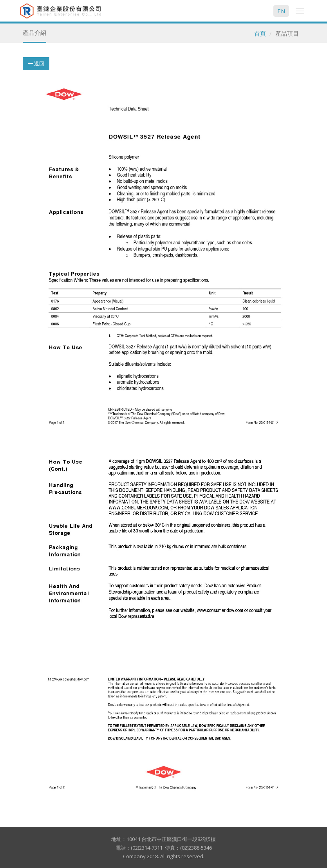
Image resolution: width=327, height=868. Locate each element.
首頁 (260, 33)
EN (281, 11)
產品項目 (287, 33)
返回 (36, 63)
